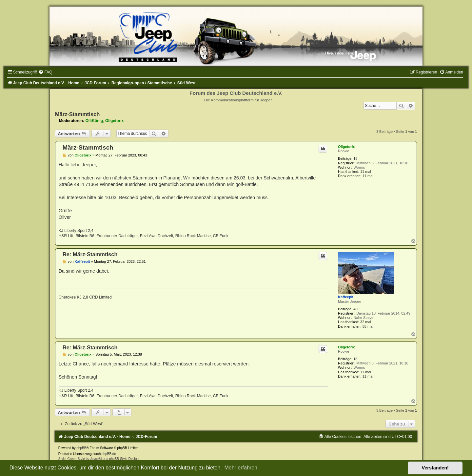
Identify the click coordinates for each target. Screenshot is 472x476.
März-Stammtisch (78, 114)
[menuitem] (45, 72)
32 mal (366, 322)
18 (355, 158)
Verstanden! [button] (435, 468)
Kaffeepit (346, 297)
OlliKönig (94, 121)
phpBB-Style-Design (124, 459)
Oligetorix (114, 121)
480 (356, 309)
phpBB (81, 448)
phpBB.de (109, 454)
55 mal (368, 326)
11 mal (366, 172)
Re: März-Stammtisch (90, 254)
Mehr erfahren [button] (241, 468)
